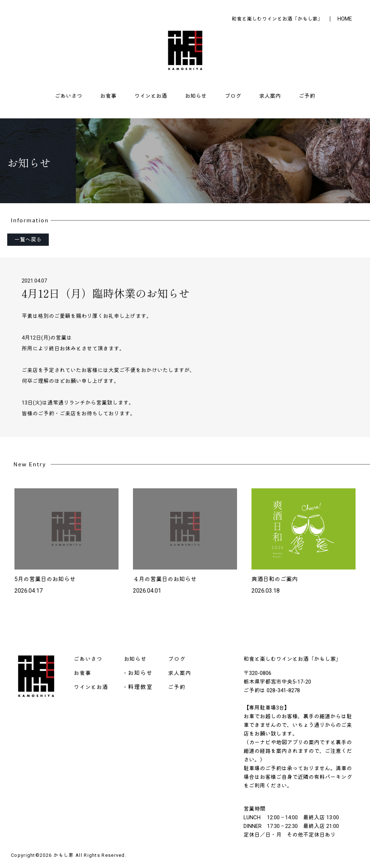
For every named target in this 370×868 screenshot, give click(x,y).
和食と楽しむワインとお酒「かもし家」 (277, 19)
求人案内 (270, 96)
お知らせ (196, 96)
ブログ (233, 96)
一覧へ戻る (28, 240)
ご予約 (307, 96)
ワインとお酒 (151, 96)
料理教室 (140, 687)
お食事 (108, 96)
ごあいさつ (68, 96)
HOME (345, 19)
